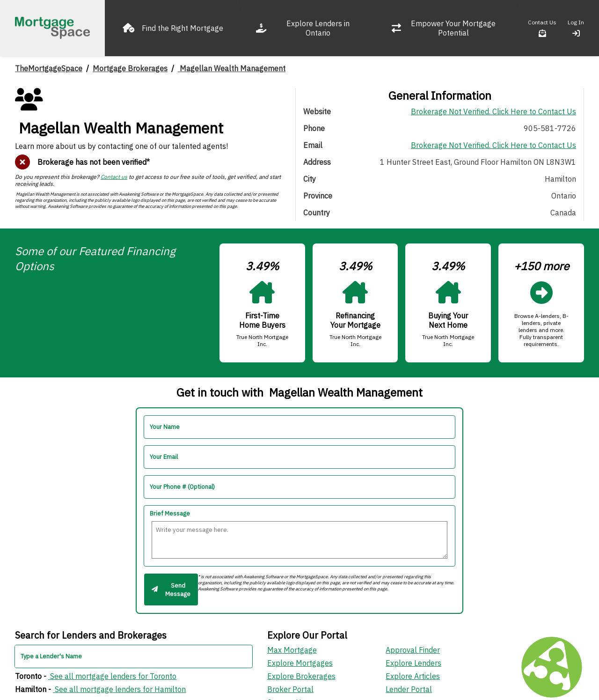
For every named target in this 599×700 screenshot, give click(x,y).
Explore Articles (413, 676)
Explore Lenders (413, 663)
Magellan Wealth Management (232, 68)
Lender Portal (409, 689)
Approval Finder (413, 650)
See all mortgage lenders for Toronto (112, 676)
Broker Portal (290, 689)
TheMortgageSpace (49, 68)
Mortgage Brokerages (130, 68)
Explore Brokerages (301, 676)
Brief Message (170, 513)
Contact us (114, 177)
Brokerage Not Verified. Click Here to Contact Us (493, 111)
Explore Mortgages (300, 663)
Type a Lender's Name (51, 656)
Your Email (164, 457)
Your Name (165, 427)
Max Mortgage (292, 650)
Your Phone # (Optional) (182, 487)
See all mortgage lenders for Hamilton (119, 689)
